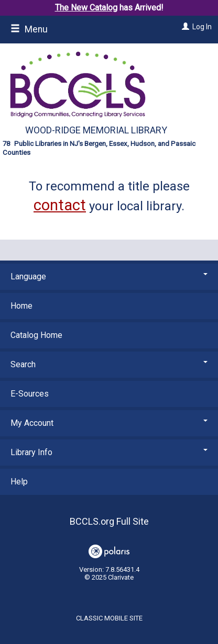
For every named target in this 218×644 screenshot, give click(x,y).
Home (21, 306)
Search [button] (109, 364)
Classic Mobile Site (109, 618)
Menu (29, 29)
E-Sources (30, 394)
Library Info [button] (109, 452)
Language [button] (109, 276)
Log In (202, 27)
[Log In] (184, 27)
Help (19, 482)
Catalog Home (36, 335)
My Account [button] (109, 423)
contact (60, 205)
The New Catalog (86, 8)
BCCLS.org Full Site (109, 521)
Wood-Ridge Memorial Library (96, 130)
